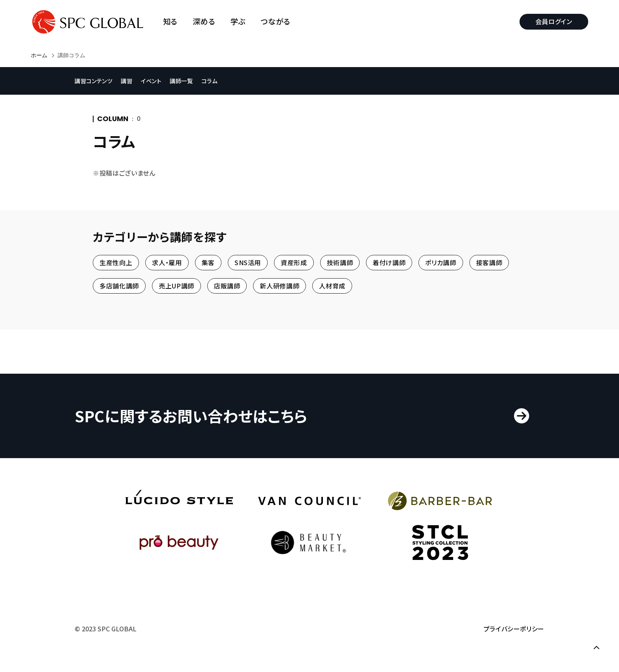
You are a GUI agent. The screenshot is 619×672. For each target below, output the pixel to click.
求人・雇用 (167, 262)
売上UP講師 (176, 286)
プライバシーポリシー (514, 629)
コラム (209, 81)
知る (170, 22)
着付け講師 (389, 262)
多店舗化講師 (119, 286)
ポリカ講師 (441, 262)
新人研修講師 (279, 286)
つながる (276, 22)
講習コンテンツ (93, 81)
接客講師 (489, 262)
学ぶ (238, 22)
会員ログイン (554, 21)
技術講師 (340, 262)
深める (204, 22)
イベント (151, 81)
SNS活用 (248, 262)
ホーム (39, 55)
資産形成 (294, 262)
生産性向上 (116, 262)
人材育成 (332, 286)
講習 (127, 81)
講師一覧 (181, 81)
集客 (208, 262)
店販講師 (227, 286)
